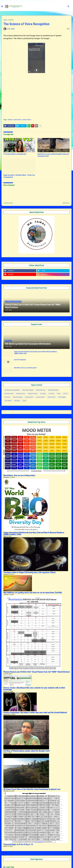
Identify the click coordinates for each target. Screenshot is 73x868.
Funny (59, 394)
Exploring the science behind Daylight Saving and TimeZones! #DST (53, 155)
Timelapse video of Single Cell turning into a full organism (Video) (30, 572)
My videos (7, 397)
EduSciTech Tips (41, 390)
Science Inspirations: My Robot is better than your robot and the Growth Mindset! (35, 712)
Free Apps (43, 394)
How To (65, 394)
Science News (17, 120)
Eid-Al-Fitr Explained (20, 360)
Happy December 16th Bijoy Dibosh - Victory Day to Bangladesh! (19, 176)
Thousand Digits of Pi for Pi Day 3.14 (18, 844)
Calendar (11, 20)
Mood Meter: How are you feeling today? (25, 368)
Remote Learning (18, 397)
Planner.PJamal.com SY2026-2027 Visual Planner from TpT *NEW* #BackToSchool (33, 306)
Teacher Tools (51, 397)
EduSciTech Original (28, 390)
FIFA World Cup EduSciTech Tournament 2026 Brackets (28, 344)
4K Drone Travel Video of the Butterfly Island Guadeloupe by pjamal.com (32, 789)
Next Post (66, 203)
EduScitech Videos (53, 390)
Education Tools (21, 394)
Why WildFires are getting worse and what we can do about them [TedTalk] (33, 593)
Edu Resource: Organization (12, 390)
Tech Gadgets (62, 397)
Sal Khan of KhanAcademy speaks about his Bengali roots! (27, 751)
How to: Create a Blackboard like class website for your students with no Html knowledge (34, 689)
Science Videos (27, 120)
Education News (9, 394)
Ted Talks (17, 401)
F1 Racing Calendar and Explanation (15, 154)
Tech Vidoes (8, 401)
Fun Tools (51, 394)
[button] (2, 6)
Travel (24, 401)
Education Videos (33, 394)
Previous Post (8, 203)
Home (5, 20)
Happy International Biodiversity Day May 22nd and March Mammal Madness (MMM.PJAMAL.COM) (36, 353)
